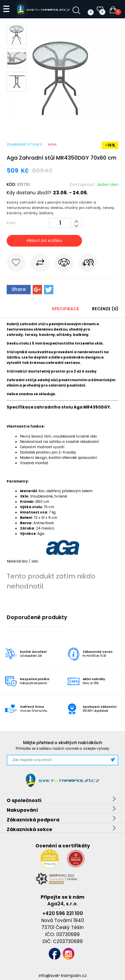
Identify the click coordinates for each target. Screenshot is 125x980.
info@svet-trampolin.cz (63, 976)
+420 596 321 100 (63, 913)
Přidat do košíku (44, 241)
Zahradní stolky (24, 144)
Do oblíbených (16, 264)
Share (19, 289)
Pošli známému (88, 264)
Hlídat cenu (64, 264)
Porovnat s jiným (40, 264)
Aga (52, 144)
